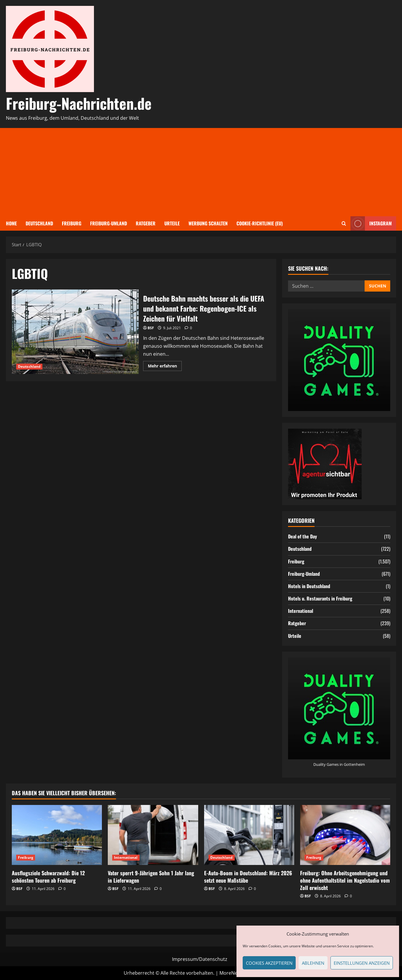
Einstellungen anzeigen (362, 963)
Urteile (172, 223)
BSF (151, 328)
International (301, 611)
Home (11, 223)
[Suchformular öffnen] (344, 223)
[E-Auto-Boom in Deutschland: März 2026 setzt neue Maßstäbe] (249, 835)
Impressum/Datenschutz (200, 959)
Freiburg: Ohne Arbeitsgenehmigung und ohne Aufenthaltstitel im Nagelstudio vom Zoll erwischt (345, 880)
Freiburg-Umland (109, 223)
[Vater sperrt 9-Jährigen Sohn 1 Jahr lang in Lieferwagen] (153, 835)
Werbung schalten (208, 223)
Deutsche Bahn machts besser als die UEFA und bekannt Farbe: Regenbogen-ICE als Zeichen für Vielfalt (75, 332)
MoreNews (231, 973)
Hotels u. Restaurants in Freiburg (320, 598)
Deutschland (39, 223)
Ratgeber (146, 223)
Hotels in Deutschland (309, 586)
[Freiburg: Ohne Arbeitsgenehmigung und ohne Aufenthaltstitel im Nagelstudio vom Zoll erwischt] (345, 835)
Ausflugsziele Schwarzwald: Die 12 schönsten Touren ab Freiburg (48, 877)
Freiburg (72, 223)
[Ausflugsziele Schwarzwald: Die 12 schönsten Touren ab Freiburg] (57, 835)
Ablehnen (313, 963)
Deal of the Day (302, 536)
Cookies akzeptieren (269, 963)
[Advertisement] (201, 172)
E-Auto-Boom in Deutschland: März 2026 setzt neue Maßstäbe (248, 877)
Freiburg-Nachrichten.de (79, 103)
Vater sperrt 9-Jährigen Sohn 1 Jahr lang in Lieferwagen (151, 877)
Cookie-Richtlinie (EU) (260, 223)
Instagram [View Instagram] (371, 223)
